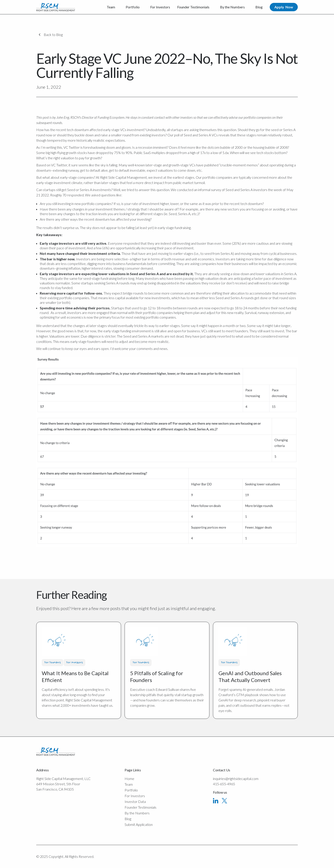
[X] (224, 801)
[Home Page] (56, 7)
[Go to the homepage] (56, 752)
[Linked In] (216, 801)
